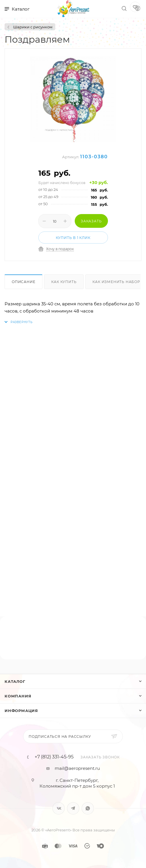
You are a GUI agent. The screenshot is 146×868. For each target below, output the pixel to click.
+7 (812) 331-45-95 (54, 757)
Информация (21, 711)
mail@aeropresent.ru (77, 768)
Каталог (15, 681)
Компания (18, 696)
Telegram (73, 808)
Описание (23, 282)
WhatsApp (88, 808)
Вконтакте (59, 808)
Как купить (64, 282)
